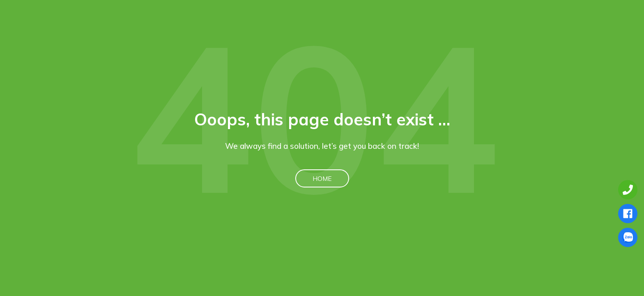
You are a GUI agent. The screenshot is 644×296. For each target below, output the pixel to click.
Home (322, 178)
